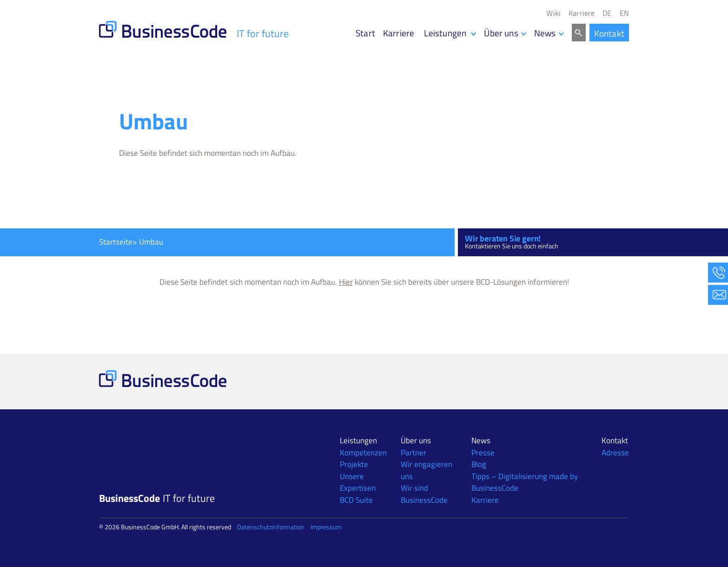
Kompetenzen (363, 453)
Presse (483, 453)
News (545, 33)
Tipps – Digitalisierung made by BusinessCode (525, 482)
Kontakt (609, 33)
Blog (479, 464)
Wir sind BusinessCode (424, 494)
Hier (346, 282)
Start (365, 33)
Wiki (553, 13)
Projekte (354, 464)
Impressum (326, 527)
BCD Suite (356, 500)
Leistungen (358, 440)
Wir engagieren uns (427, 470)
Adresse (615, 453)
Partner (414, 453)
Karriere (582, 13)
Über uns (501, 33)
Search (579, 33)
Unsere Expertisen (358, 482)
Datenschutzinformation (271, 527)
